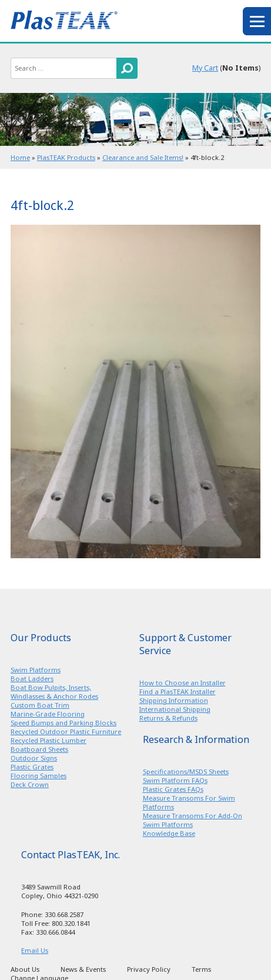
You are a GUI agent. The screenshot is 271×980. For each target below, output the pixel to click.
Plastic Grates (32, 767)
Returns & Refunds (168, 718)
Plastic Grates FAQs (173, 789)
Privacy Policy (149, 969)
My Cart (205, 68)
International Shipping (175, 709)
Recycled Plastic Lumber (48, 740)
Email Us (35, 950)
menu (257, 21)
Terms (201, 969)
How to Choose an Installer (183, 683)
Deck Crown (30, 784)
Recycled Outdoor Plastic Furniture (66, 731)
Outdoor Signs (34, 758)
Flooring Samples (39, 776)
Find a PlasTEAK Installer (178, 691)
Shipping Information (174, 700)
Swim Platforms (36, 670)
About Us (25, 969)
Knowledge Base (169, 833)
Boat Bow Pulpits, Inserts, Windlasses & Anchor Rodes (54, 692)
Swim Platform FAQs (175, 780)
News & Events (83, 969)
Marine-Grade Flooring (48, 714)
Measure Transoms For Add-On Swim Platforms (193, 820)
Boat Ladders (32, 679)
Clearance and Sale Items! (143, 157)
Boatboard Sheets (39, 749)
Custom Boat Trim (40, 705)
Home (20, 157)
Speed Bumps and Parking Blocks (63, 723)
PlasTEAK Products (66, 157)
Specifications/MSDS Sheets (186, 771)
